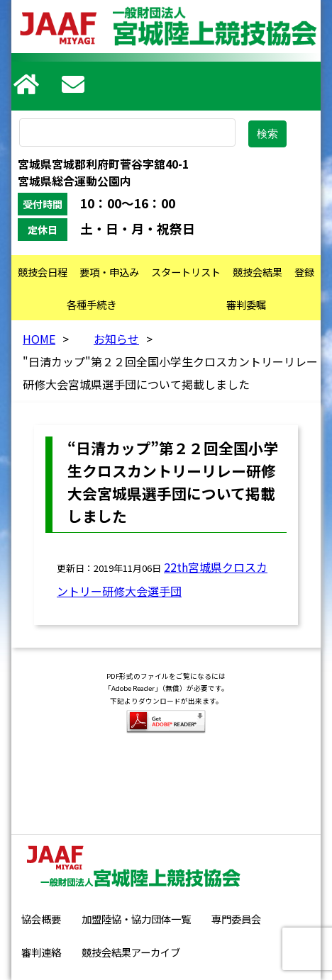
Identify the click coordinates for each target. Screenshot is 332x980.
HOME (39, 339)
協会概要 (41, 919)
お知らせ (116, 339)
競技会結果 (258, 272)
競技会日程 (43, 272)
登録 (304, 272)
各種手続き (92, 304)
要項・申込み (109, 272)
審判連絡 (41, 952)
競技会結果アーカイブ (131, 952)
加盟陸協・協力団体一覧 (136, 919)
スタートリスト (186, 272)
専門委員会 (236, 919)
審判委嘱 (246, 304)
